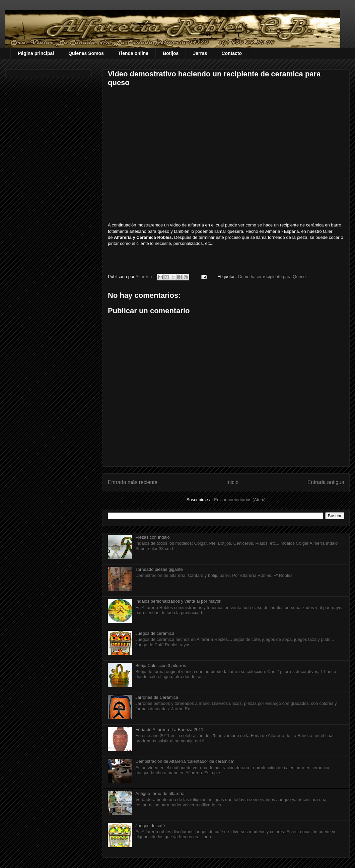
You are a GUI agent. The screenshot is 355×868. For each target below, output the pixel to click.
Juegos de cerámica (155, 633)
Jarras (200, 53)
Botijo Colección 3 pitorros (161, 665)
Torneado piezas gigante (159, 569)
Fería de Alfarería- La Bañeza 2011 (169, 729)
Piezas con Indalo (153, 537)
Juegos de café (150, 826)
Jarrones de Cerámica (157, 697)
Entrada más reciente (133, 482)
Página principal (36, 53)
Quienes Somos (86, 53)
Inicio (232, 482)
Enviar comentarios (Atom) (240, 500)
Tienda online (133, 53)
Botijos (171, 53)
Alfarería (144, 277)
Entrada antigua (326, 482)
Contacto (232, 53)
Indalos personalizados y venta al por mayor (178, 601)
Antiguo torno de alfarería (160, 793)
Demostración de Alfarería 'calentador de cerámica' (185, 761)
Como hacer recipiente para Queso (272, 277)
